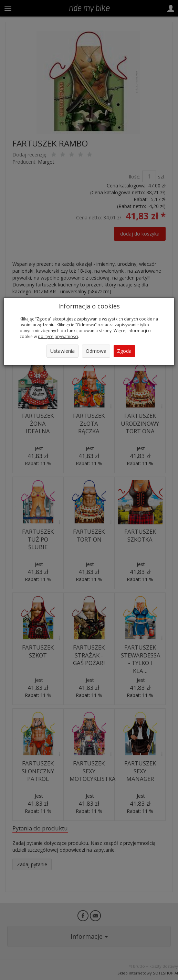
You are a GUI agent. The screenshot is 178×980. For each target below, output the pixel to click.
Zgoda (124, 351)
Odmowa (96, 351)
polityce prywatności (58, 336)
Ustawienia (62, 351)
